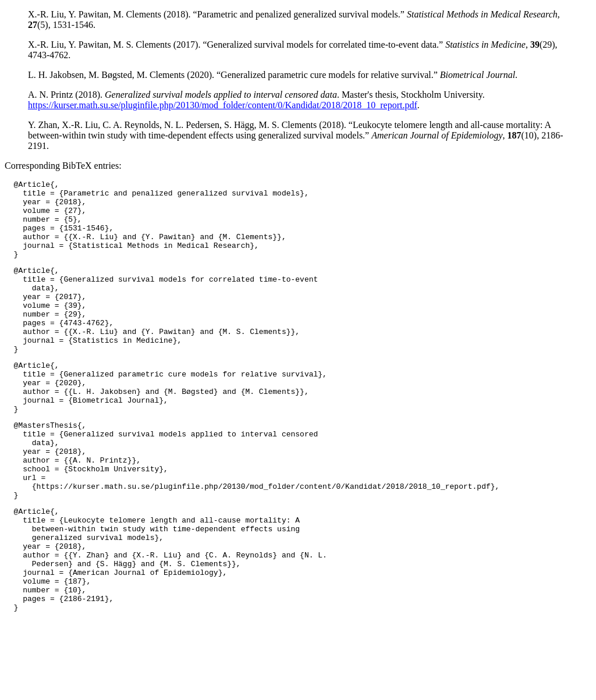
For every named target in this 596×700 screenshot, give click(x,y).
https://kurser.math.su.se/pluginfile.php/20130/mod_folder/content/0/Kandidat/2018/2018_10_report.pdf (223, 105)
